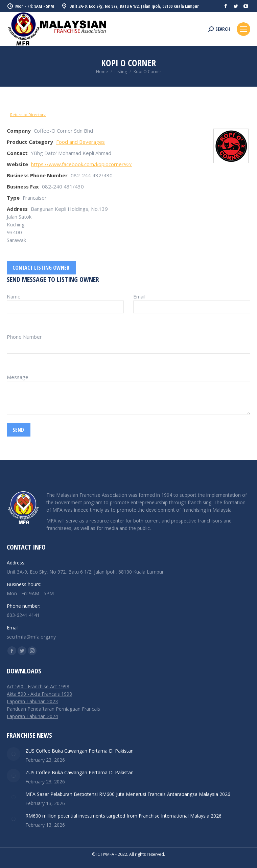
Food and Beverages (80, 142)
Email (139, 296)
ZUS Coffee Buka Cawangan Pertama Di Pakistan (79, 751)
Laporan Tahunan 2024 (32, 716)
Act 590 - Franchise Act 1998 (38, 686)
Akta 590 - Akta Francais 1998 (39, 694)
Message (18, 377)
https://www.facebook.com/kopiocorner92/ (81, 164)
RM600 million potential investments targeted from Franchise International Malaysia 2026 (123, 816)
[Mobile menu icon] (243, 29)
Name (14, 296)
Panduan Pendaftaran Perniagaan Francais (53, 709)
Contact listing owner (41, 268)
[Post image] (14, 754)
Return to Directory (28, 115)
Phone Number (24, 337)
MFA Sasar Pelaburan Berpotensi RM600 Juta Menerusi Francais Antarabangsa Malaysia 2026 (128, 794)
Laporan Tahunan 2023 (32, 701)
